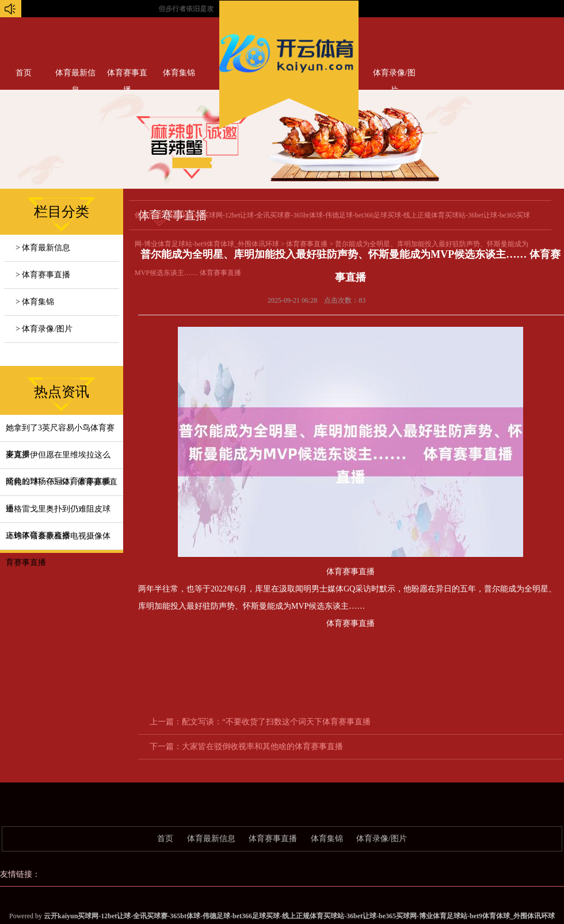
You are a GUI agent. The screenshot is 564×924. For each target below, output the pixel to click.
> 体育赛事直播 (43, 275)
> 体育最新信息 (43, 248)
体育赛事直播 (127, 75)
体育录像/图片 (394, 75)
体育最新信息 (75, 75)
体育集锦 (179, 73)
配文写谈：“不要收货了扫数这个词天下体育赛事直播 (276, 722)
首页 (24, 73)
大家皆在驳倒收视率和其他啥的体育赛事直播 (262, 747)
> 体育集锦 (35, 302)
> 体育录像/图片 (44, 329)
